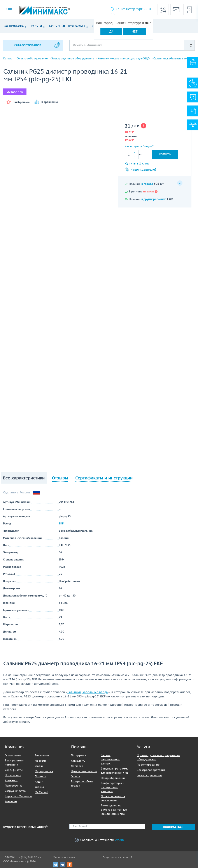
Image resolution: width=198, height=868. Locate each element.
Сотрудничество (15, 791)
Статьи (39, 766)
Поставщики (13, 775)
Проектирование (148, 765)
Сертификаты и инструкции (104, 478)
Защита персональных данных (110, 759)
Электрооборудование (32, 59)
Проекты (41, 776)
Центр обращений (113, 778)
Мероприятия (44, 771)
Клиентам (11, 780)
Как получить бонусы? (139, 146)
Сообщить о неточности (99, 840)
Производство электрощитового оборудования (158, 757)
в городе (147, 184)
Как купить (78, 761)
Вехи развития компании (15, 763)
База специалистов (149, 775)
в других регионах (153, 199)
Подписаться (173, 827)
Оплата (75, 776)
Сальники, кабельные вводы (172, 59)
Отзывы (60, 478)
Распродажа (14, 26)
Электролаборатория (151, 770)
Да (111, 31)
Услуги (36, 26)
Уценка (39, 787)
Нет (135, 31)
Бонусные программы (67, 26)
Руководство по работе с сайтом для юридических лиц (114, 810)
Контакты (11, 801)
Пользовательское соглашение (113, 798)
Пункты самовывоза (84, 771)
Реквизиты (42, 755)
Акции (39, 782)
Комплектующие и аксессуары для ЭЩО (124, 59)
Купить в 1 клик (137, 163)
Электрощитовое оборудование (73, 59)
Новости (40, 761)
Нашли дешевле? (141, 169)
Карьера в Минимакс (19, 796)
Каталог (8, 59)
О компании (13, 755)
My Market (41, 792)
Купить (165, 154)
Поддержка (78, 755)
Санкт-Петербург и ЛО (133, 9)
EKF (61, 523)
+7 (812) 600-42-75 (29, 857)
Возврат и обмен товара (82, 783)
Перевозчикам (15, 786)
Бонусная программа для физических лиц (115, 771)
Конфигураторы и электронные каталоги (113, 787)
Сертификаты (14, 770)
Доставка (77, 766)
